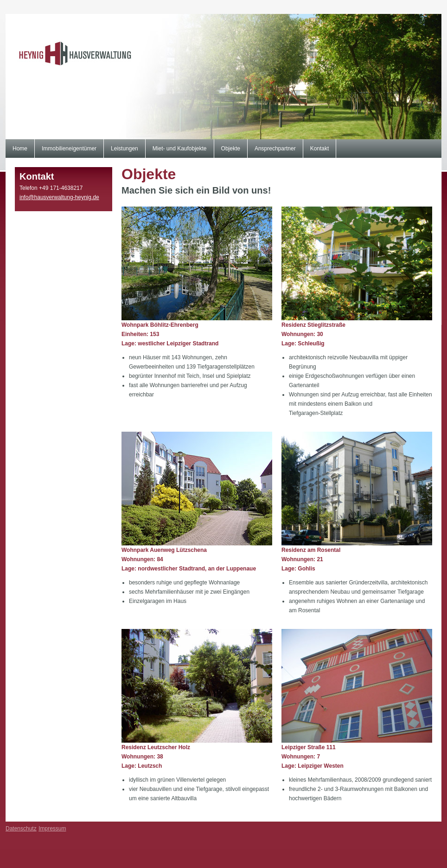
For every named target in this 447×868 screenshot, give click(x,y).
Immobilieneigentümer (69, 149)
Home (20, 149)
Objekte (231, 149)
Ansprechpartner (275, 149)
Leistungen (125, 149)
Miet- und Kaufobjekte (180, 149)
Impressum (52, 829)
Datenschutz (21, 829)
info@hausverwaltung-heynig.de (59, 197)
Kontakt (320, 149)
